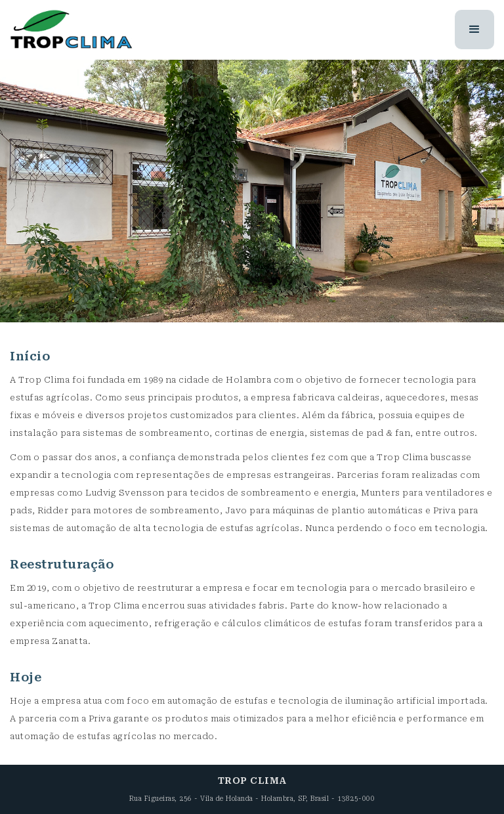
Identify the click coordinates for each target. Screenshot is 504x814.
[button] (475, 30)
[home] (71, 30)
